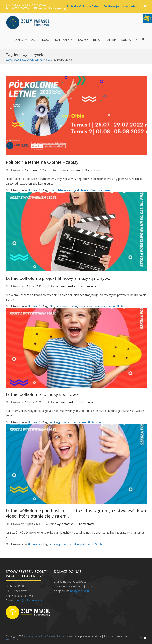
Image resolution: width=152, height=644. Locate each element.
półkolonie (108, 306)
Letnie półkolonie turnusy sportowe (42, 394)
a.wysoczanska (70, 170)
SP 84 (120, 306)
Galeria (111, 40)
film (52, 306)
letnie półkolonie (92, 190)
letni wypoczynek (69, 190)
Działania (62, 40)
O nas (19, 40)
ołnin (107, 190)
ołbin (76, 544)
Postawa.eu (12, 639)
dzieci (53, 190)
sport (100, 422)
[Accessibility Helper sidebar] (147, 18)
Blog (97, 40)
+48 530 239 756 (19, 8)
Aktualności (41, 40)
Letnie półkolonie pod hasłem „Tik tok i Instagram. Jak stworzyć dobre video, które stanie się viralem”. (77, 513)
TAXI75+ (83, 40)
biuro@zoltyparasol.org (52, 8)
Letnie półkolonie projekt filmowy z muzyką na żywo (58, 278)
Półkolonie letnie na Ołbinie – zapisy (42, 162)
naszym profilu (80, 591)
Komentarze (93, 170)
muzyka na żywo (89, 306)
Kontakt (128, 40)
